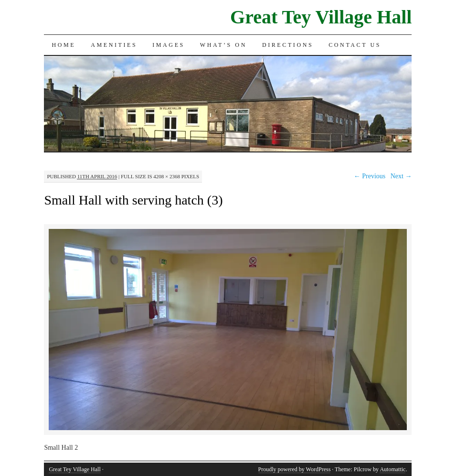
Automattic (392, 469)
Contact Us (355, 45)
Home (64, 45)
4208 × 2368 (167, 176)
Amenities (114, 45)
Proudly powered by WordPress (295, 469)
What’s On (223, 45)
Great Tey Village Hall (321, 17)
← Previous (370, 176)
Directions (288, 45)
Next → (401, 176)
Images (169, 45)
